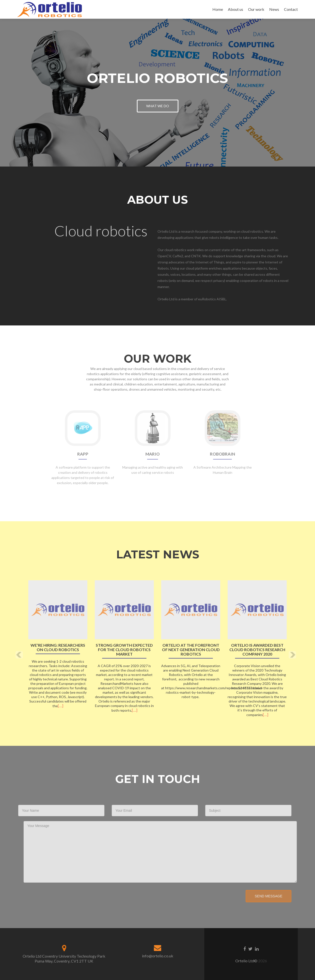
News (274, 9)
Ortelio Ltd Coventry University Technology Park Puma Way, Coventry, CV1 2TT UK (64, 958)
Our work (256, 9)
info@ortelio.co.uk (158, 956)
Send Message (257, 896)
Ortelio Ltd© (247, 961)
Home (218, 9)
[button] (19, 655)
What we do (158, 106)
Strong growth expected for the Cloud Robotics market (124, 650)
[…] (61, 706)
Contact (291, 9)
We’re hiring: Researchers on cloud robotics (58, 647)
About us (236, 9)
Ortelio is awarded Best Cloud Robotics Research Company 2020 (257, 650)
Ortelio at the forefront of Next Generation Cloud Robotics (191, 650)
